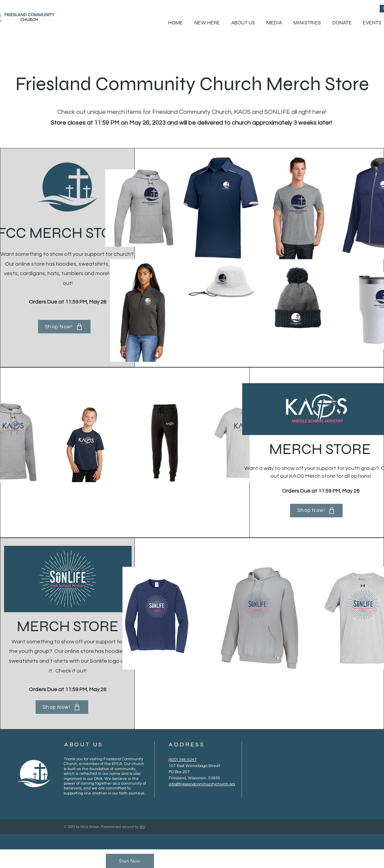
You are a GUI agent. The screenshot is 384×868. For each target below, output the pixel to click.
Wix (142, 827)
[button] (243, 23)
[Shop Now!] (64, 327)
